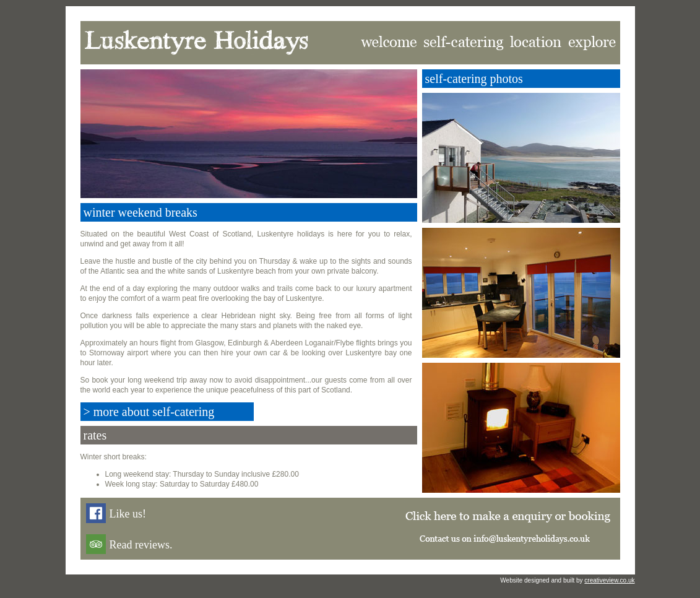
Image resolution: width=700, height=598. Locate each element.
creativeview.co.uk (609, 580)
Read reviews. (141, 545)
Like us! (128, 514)
